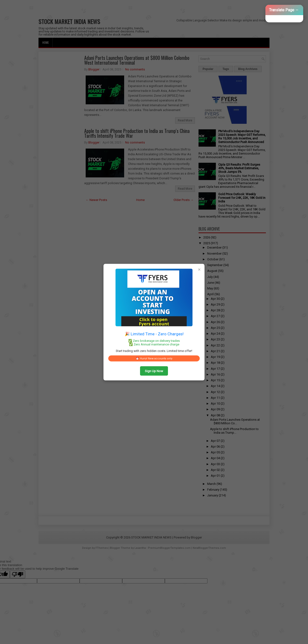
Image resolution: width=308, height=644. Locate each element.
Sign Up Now (154, 371)
